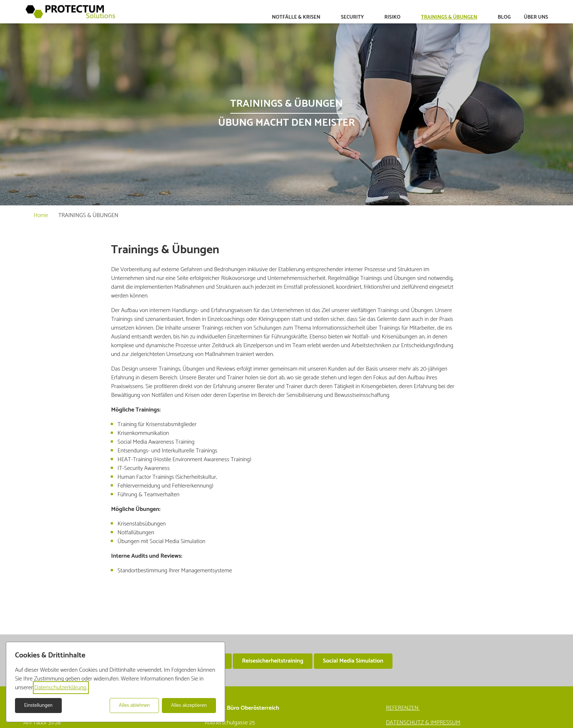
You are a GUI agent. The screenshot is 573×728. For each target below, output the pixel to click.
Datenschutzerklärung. (61, 688)
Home (41, 216)
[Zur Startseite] (70, 12)
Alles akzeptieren (189, 706)
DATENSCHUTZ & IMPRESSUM (423, 723)
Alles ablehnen (134, 706)
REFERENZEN (403, 708)
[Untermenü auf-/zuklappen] (326, 18)
